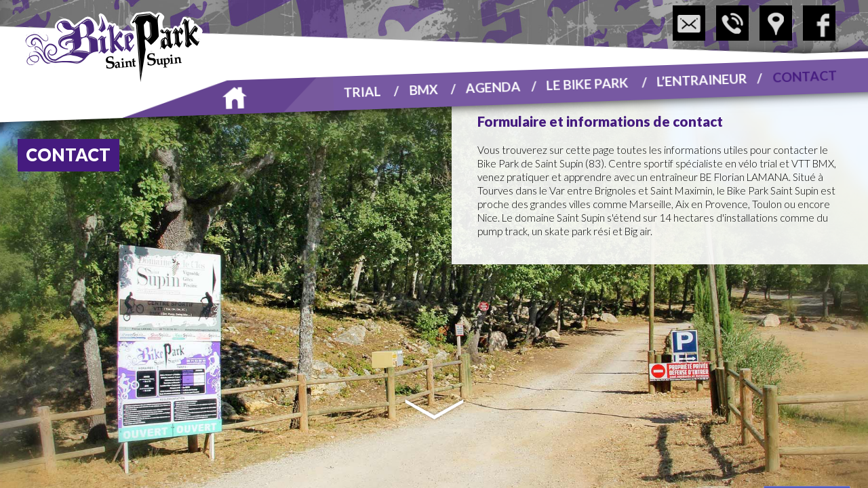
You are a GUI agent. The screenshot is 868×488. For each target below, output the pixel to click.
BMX (423, 89)
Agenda (494, 87)
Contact (805, 75)
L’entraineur (702, 79)
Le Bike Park (587, 83)
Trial (362, 91)
